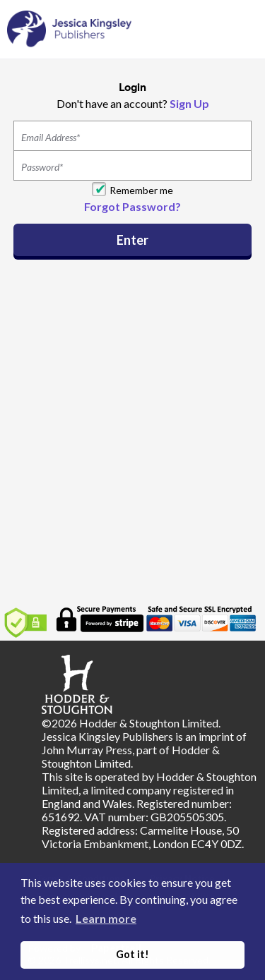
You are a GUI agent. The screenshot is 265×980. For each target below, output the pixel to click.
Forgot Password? (132, 206)
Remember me (141, 190)
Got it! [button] (132, 954)
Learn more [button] (106, 918)
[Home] (69, 28)
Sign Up (189, 103)
